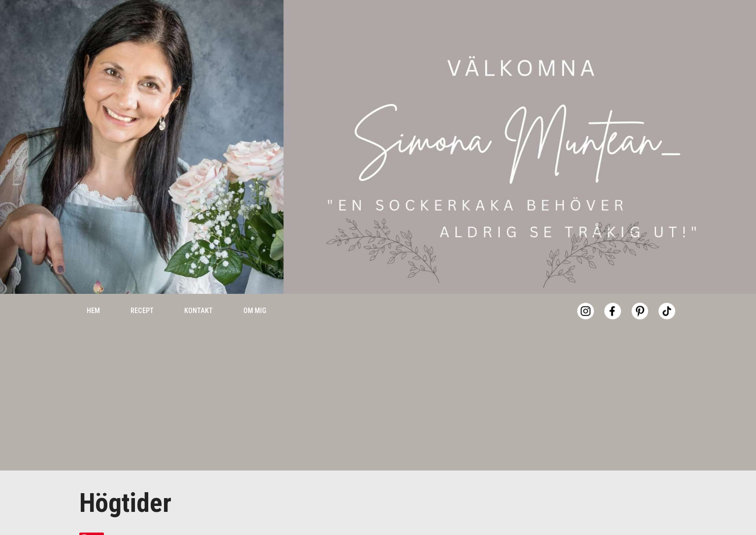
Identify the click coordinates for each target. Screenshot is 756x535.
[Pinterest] (640, 290)
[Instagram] (586, 290)
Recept (142, 289)
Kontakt (198, 289)
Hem (93, 289)
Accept (634, 510)
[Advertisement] (378, 380)
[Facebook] (613, 290)
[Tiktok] (667, 290)
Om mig (255, 289)
